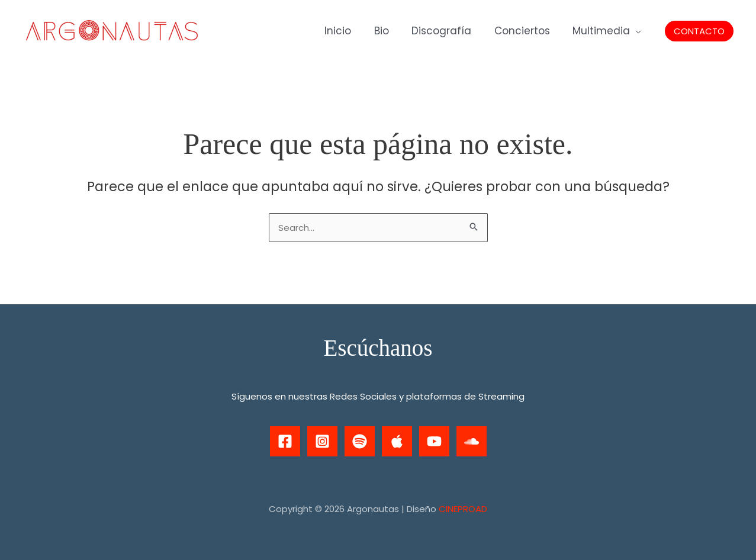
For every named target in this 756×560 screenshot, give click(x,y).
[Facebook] (285, 441)
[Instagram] (322, 441)
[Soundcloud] (472, 441)
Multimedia (603, 31)
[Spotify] (360, 441)
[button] (699, 31)
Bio (391, 31)
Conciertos (526, 31)
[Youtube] (434, 441)
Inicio (350, 31)
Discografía (448, 31)
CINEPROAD (463, 509)
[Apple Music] (397, 441)
